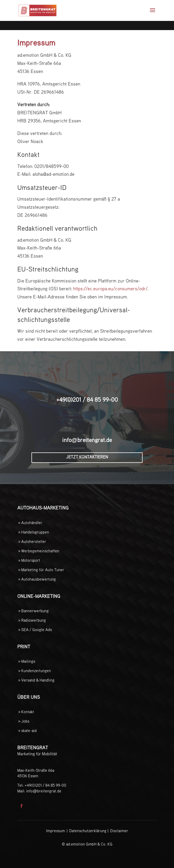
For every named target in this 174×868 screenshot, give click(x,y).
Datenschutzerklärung (88, 831)
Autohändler (32, 523)
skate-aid (29, 731)
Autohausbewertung (39, 579)
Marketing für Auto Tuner (43, 570)
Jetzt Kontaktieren (87, 457)
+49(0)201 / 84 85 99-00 (87, 400)
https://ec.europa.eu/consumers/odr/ (110, 289)
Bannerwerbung (35, 611)
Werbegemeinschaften (40, 551)
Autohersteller (34, 542)
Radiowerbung (34, 620)
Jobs (25, 721)
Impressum (56, 831)
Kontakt (28, 712)
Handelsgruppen (35, 532)
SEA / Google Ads (37, 630)
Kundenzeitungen (36, 671)
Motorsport (31, 561)
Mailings (28, 662)
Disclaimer (119, 831)
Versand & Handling (38, 680)
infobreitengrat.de (87, 440)
